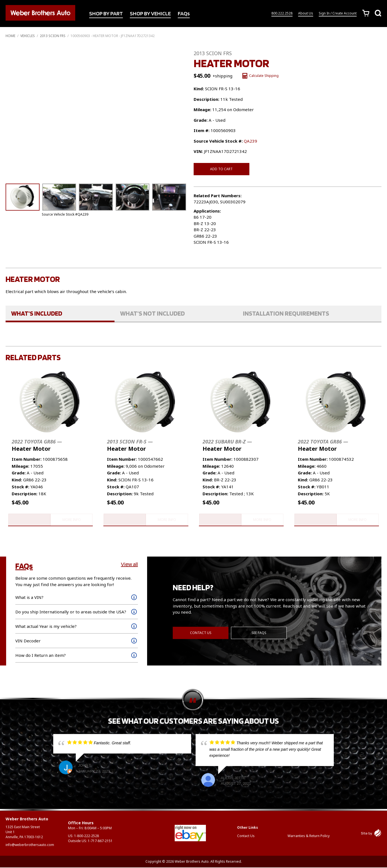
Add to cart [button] (29, 520)
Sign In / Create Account (338, 14)
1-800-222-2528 (87, 836)
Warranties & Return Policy (309, 836)
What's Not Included (152, 313)
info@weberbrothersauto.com (30, 845)
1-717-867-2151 (100, 841)
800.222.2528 (282, 14)
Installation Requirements (286, 313)
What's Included (37, 313)
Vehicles (28, 36)
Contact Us (201, 633)
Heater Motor (37, 445)
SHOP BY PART (106, 14)
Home (10, 36)
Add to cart (221, 169)
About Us (306, 14)
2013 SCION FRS (53, 36)
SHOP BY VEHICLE (150, 14)
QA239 (250, 141)
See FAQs (259, 633)
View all (129, 565)
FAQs (184, 14)
